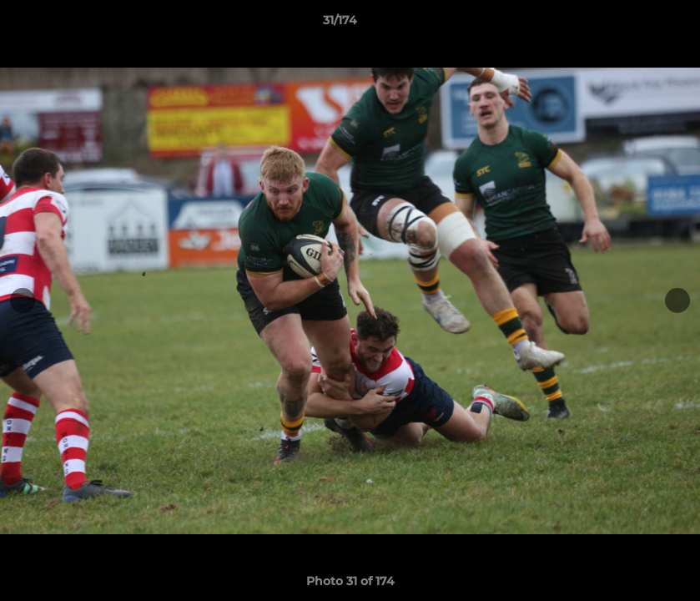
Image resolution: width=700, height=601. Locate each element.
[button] (630, 24)
